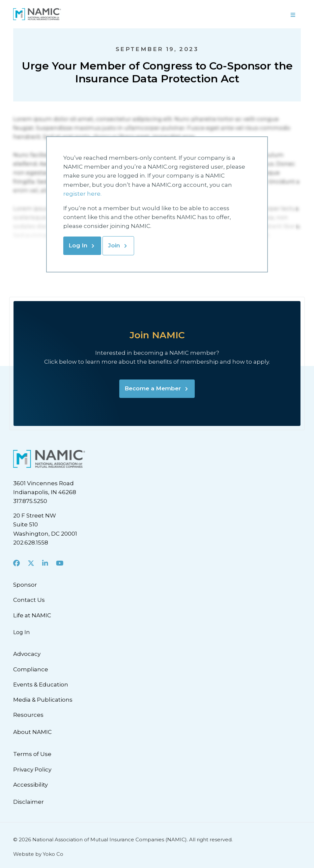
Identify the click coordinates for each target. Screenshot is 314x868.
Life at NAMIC (32, 615)
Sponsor (25, 585)
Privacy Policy (32, 770)
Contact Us (29, 600)
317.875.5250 (30, 501)
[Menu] (293, 14)
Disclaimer (29, 802)
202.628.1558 (31, 543)
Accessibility (30, 785)
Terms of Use (32, 754)
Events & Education (41, 685)
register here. (83, 194)
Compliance (31, 669)
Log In (78, 245)
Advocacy (27, 654)
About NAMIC (32, 732)
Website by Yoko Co (38, 854)
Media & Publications (43, 700)
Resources (28, 715)
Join (114, 245)
